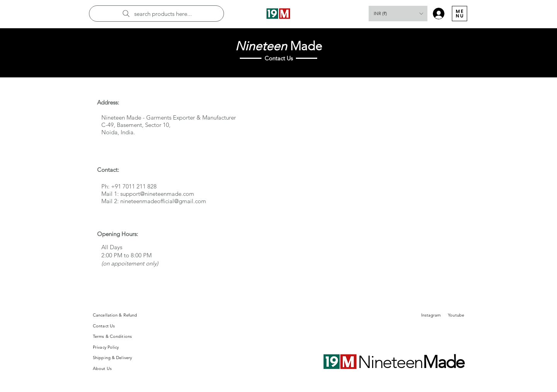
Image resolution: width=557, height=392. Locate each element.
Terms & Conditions (112, 336)
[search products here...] (156, 14)
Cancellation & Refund (115, 315)
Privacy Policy (106, 347)
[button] (398, 14)
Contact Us (104, 326)
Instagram (431, 315)
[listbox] (398, 14)
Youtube (456, 315)
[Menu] (459, 14)
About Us (102, 368)
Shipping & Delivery (112, 358)
